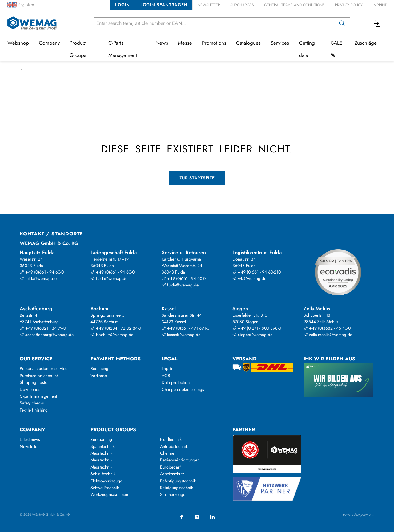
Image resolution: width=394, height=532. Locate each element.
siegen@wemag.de (252, 335)
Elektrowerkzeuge (106, 481)
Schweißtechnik (105, 488)
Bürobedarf (170, 467)
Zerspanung (101, 439)
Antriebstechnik (174, 446)
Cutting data (307, 49)
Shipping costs (33, 382)
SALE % (337, 49)
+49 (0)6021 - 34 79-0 (43, 328)
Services (280, 43)
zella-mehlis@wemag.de (328, 335)
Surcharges (242, 5)
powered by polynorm (358, 514)
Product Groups (78, 49)
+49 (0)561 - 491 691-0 (185, 328)
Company (49, 43)
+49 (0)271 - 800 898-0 (257, 328)
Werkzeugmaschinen (109, 494)
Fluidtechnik (171, 439)
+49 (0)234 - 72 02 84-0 (116, 328)
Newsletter (209, 5)
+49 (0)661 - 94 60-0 (42, 272)
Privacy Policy (349, 5)
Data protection (176, 382)
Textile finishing (34, 410)
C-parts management (38, 396)
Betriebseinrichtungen (180, 460)
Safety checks (32, 403)
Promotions (214, 43)
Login (122, 5)
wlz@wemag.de (249, 278)
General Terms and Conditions (294, 5)
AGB (166, 376)
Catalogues (248, 43)
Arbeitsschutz (172, 474)
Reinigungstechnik (177, 488)
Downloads (30, 389)
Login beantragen (164, 5)
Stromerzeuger (173, 494)
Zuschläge (366, 43)
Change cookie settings (183, 389)
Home (12, 69)
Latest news (30, 439)
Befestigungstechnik (178, 481)
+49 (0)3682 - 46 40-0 (327, 328)
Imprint (380, 5)
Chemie (167, 453)
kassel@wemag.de (181, 335)
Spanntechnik (103, 446)
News (162, 43)
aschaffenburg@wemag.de (47, 335)
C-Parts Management (123, 49)
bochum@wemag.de (112, 335)
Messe (185, 43)
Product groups (113, 430)
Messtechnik (101, 453)
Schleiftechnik (103, 474)
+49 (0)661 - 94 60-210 (257, 272)
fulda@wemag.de (38, 278)
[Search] (342, 23)
